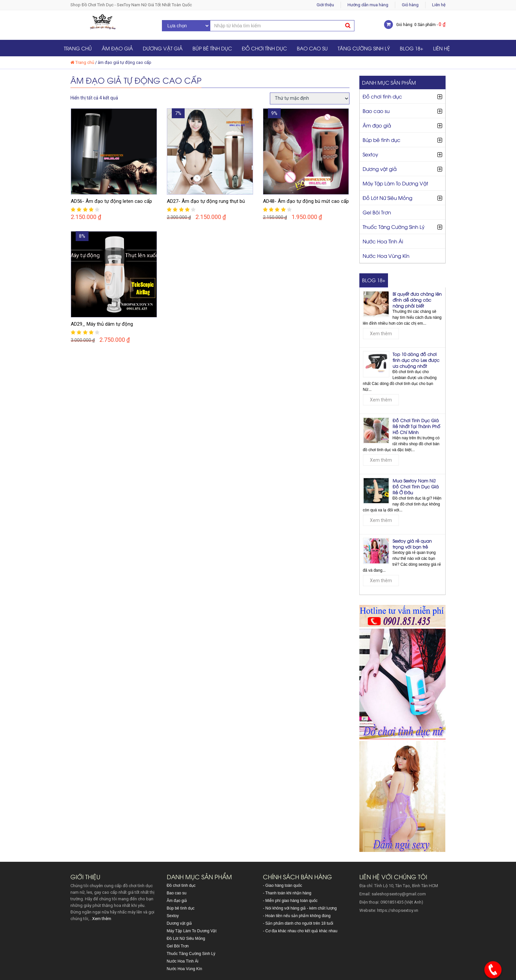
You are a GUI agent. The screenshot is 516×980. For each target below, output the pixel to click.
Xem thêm (381, 334)
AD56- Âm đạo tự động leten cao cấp (111, 201)
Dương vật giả (163, 48)
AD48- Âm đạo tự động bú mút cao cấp (306, 201)
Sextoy (370, 154)
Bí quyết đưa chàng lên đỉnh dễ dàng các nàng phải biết (417, 300)
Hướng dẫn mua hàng (368, 5)
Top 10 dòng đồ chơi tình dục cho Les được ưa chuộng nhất (416, 360)
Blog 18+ (412, 48)
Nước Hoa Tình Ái (383, 241)
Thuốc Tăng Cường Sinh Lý (394, 227)
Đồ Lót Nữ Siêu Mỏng (387, 198)
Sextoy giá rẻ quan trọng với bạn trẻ (412, 544)
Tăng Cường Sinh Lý (364, 48)
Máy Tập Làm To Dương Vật (395, 183)
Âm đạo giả (117, 48)
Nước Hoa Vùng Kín (386, 256)
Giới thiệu (325, 5)
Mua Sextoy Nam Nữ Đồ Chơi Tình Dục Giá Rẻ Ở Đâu (416, 486)
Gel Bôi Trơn (377, 212)
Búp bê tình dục (212, 48)
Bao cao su (312, 48)
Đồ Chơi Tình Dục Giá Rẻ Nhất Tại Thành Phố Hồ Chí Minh (416, 426)
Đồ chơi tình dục (264, 48)
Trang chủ (78, 48)
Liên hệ (439, 5)
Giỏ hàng (410, 5)
